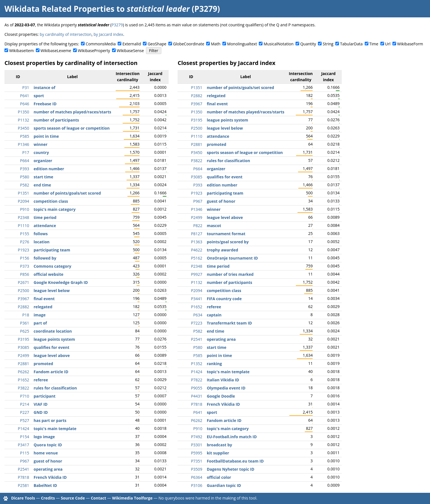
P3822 (24, 388)
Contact (98, 498)
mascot (214, 226)
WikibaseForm (410, 44)
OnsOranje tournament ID (232, 258)
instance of (44, 88)
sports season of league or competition (72, 128)
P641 (25, 96)
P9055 (197, 388)
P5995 (197, 453)
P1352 (197, 364)
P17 (26, 152)
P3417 (24, 445)
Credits (48, 498)
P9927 (197, 274)
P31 (26, 88)
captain (214, 315)
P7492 (197, 437)
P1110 (24, 226)
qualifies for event (51, 347)
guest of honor (48, 461)
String (328, 44)
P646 (25, 104)
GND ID (41, 412)
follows (41, 234)
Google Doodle (221, 396)
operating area (48, 469)
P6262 (24, 372)
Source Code (73, 498)
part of (40, 323)
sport (39, 96)
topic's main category (55, 209)
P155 (25, 234)
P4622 (197, 250)
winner (40, 144)
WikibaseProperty (94, 51)
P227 (25, 412)
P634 (198, 315)
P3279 (117, 25)
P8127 (197, 234)
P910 (25, 209)
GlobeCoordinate (189, 44)
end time (42, 185)
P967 (25, 461)
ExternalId (132, 44)
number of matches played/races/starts (72, 112)
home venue (46, 453)
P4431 (197, 396)
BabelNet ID (45, 485)
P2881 (24, 364)
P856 (25, 274)
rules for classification (55, 388)
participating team (52, 250)
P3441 (197, 299)
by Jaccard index (108, 34)
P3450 (24, 128)
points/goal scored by (228, 242)
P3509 (197, 469)
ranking (214, 364)
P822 (198, 226)
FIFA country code (224, 299)
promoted (43, 364)
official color (219, 477)
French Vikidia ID (50, 477)
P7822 (197, 380)
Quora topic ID (48, 445)
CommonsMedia (101, 44)
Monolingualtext (242, 44)
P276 (25, 242)
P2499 (24, 355)
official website (48, 274)
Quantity (308, 44)
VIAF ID (41, 404)
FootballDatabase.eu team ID (235, 461)
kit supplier (218, 453)
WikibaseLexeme (56, 51)
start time (43, 177)
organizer (43, 161)
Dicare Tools (23, 498)
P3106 (197, 485)
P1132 (24, 120)
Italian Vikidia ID (223, 380)
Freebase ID (45, 104)
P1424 (24, 429)
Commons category (52, 266)
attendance (45, 226)
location (42, 242)
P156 (25, 258)
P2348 (24, 217)
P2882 (24, 307)
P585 (25, 136)
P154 (25, 437)
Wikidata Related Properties (59, 9)
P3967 (24, 299)
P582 (25, 185)
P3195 (24, 339)
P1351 (24, 193)
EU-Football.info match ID (232, 437)
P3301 (197, 445)
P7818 (24, 477)
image (40, 315)
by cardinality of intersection (66, 34)
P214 (25, 404)
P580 (25, 177)
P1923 (24, 250)
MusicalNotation (279, 44)
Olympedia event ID (226, 388)
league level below (52, 290)
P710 (25, 396)
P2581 (24, 485)
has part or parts (50, 420)
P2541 (24, 469)
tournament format (226, 234)
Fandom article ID (51, 372)
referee (41, 380)
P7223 (197, 323)
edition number (49, 169)
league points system (54, 339)
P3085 (24, 347)
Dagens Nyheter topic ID (231, 469)
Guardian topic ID (224, 485)
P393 (25, 169)
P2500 (24, 290)
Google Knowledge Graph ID (61, 282)
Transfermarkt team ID (229, 323)
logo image (44, 437)
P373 (25, 266)
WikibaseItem (22, 51)
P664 (25, 161)
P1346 (24, 144)
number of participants (56, 120)
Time (374, 44)
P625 (25, 331)
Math (216, 44)
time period (45, 217)
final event (44, 299)
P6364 (197, 477)
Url (388, 44)
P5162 (197, 258)
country (41, 152)
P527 (25, 420)
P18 (26, 315)
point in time (46, 136)
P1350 (24, 112)
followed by (45, 258)
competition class (51, 201)
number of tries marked (230, 274)
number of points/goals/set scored (67, 193)
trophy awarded (222, 250)
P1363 (197, 242)
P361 (25, 323)
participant (45, 396)
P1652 (24, 380)
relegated (43, 307)
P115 (25, 453)
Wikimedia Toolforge (132, 498)
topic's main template (55, 429)
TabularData (351, 44)
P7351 (197, 461)
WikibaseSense (130, 51)
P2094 (24, 201)
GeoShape (157, 44)
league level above (52, 355)
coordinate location (53, 331)
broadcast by (219, 445)
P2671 (24, 282)
